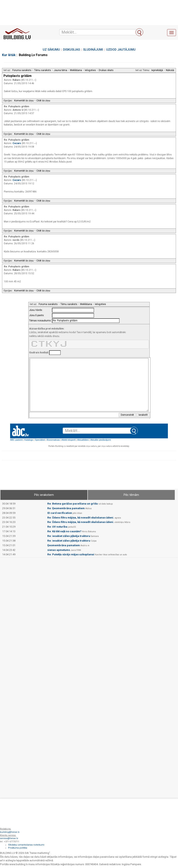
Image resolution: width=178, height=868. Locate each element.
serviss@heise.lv (9, 838)
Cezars (17, 143)
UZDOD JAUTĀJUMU (121, 50)
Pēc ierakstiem (44, 495)
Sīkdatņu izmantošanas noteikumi (26, 845)
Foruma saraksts (22, 70)
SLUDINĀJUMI (93, 50)
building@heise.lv (10, 832)
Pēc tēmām (131, 495)
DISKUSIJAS (72, 50)
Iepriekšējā (157, 70)
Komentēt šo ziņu (24, 101)
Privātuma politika (18, 848)
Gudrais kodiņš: (39, 352)
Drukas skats (106, 70)
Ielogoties (90, 70)
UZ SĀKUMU (51, 50)
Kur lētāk (9, 55)
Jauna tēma (60, 70)
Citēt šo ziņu (43, 101)
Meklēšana (76, 70)
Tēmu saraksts (43, 70)
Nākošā (170, 70)
